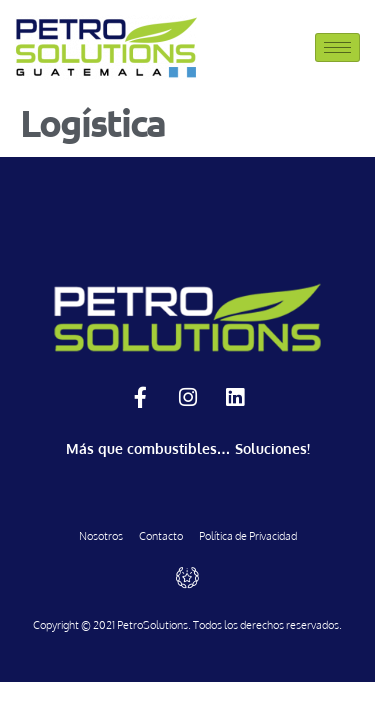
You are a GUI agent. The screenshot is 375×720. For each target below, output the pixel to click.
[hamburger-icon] (337, 47)
